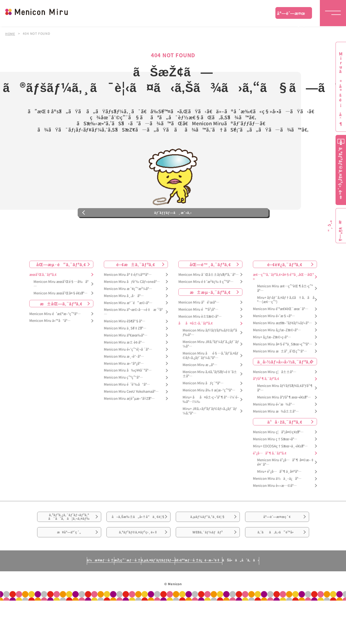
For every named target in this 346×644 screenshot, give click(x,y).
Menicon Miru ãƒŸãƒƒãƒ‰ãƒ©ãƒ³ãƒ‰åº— (210, 355)
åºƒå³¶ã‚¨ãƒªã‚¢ (266, 401)
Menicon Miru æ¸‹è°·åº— (124, 378)
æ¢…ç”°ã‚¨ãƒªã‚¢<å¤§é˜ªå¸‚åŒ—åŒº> (283, 299)
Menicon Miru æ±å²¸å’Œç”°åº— (280, 373)
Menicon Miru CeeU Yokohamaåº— (131, 414)
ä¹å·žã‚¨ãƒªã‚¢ (285, 443)
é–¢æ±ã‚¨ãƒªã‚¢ (136, 286)
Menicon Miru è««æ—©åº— (275, 508)
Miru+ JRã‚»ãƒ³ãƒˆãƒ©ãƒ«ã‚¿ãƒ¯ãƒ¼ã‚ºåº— (210, 433)
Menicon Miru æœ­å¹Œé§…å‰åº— (61, 306)
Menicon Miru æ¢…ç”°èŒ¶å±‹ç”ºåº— (285, 310)
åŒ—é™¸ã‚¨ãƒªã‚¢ (210, 286)
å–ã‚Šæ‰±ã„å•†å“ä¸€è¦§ (138, 545)
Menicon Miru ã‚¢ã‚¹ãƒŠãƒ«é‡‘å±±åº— (210, 396)
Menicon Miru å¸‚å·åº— (124, 318)
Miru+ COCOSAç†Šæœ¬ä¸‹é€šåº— (280, 468)
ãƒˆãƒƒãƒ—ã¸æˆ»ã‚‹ (173, 231)
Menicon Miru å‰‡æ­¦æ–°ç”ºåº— (209, 412)
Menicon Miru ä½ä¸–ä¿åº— (277, 501)
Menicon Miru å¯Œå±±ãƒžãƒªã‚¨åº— (209, 297)
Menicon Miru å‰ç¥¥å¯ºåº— (128, 392)
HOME (10, 33)
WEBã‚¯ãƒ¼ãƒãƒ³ (208, 572)
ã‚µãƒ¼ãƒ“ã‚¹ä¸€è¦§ (208, 542)
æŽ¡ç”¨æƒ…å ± (102, 603)
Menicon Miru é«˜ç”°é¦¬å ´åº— (128, 371)
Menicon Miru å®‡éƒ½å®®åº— (128, 297)
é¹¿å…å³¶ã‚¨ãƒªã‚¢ (270, 475)
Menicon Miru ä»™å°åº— (50, 343)
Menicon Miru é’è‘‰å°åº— (127, 406)
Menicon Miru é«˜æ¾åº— (274, 426)
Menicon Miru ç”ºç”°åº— (123, 399)
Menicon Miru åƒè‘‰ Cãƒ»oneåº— (132, 304)
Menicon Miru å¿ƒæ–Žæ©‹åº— (277, 352)
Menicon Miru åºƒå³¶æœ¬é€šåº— (284, 419)
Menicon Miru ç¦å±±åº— (275, 394)
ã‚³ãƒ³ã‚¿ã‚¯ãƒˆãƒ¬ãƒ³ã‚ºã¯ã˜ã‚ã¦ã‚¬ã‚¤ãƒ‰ (69, 543)
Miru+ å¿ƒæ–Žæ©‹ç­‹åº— (272, 359)
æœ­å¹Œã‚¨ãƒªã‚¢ (43, 297)
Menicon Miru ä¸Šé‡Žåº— (125, 350)
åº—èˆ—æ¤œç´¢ (291, 14)
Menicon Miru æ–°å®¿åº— (124, 385)
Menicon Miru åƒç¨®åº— (203, 405)
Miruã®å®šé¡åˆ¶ (341, 89)
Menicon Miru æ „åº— (200, 387)
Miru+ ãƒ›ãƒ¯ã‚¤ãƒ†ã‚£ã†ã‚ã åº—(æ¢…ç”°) (286, 322)
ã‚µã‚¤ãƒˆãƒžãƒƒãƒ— (155, 603)
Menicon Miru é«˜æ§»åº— (274, 338)
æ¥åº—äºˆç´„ (69, 572)
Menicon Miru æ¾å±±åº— (276, 433)
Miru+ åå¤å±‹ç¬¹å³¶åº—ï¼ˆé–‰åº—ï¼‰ (211, 421)
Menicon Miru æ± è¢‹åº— (124, 364)
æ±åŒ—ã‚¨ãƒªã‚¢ (61, 325)
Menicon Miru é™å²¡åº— (198, 331)
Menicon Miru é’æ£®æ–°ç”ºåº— (55, 336)
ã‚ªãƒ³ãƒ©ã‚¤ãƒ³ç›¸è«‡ (138, 572)
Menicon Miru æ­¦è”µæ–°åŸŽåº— (129, 421)
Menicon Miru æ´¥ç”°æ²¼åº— (128, 310)
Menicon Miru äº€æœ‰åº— (126, 357)
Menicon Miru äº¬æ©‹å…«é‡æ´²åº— (133, 334)
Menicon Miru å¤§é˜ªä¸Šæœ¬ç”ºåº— (283, 366)
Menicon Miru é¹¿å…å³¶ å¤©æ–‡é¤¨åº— (286, 484)
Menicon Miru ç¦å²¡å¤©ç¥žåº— (278, 454)
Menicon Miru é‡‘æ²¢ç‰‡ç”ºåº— (206, 304)
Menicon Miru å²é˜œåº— (199, 324)
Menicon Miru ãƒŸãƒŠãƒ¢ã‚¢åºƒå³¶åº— (285, 410)
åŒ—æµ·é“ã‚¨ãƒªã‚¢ (61, 286)
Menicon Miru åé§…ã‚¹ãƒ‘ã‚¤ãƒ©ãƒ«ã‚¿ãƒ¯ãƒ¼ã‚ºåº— (210, 378)
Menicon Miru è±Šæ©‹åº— (200, 338)
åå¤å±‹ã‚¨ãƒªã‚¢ (195, 345)
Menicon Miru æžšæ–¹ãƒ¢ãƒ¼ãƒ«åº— (282, 345)
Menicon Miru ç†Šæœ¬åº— (275, 461)
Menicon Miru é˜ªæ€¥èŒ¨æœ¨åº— (281, 331)
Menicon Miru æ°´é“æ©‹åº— (128, 325)
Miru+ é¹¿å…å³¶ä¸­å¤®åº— (279, 494)
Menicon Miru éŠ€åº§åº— (125, 343)
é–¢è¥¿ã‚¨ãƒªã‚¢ (285, 286)
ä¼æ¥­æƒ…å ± (52, 603)
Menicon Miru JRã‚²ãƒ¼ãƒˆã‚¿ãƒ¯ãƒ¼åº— (211, 366)
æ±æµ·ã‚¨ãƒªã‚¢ (210, 314)
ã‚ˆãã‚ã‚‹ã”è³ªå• (277, 572)
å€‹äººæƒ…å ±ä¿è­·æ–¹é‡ (222, 603)
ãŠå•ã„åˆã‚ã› (289, 603)
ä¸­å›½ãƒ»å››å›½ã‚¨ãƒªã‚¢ (285, 383)
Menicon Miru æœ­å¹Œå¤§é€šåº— (61, 315)
